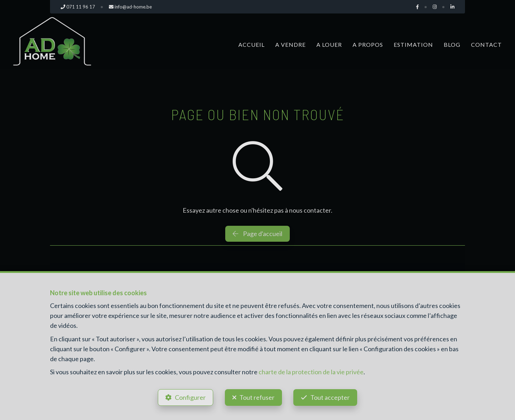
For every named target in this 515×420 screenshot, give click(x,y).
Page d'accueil (257, 234)
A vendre (290, 44)
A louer (329, 44)
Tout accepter (330, 397)
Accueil (251, 44)
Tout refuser (257, 397)
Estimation (413, 44)
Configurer (190, 397)
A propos (368, 44)
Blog (452, 44)
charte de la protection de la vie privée (311, 372)
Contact (486, 44)
